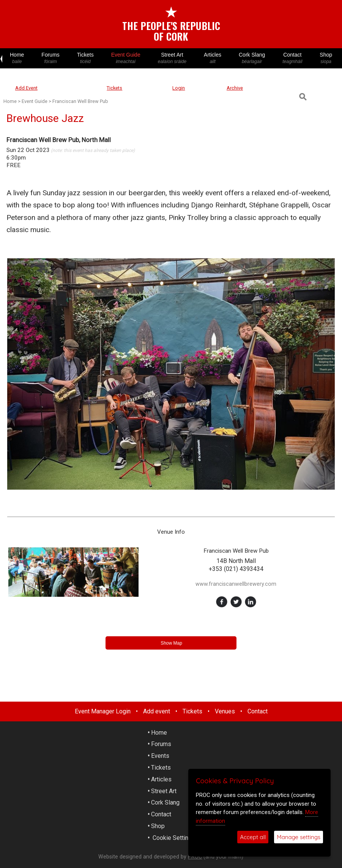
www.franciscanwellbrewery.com (236, 584)
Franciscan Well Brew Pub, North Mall (59, 140)
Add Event (26, 88)
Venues (225, 711)
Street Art (172, 58)
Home (17, 58)
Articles (213, 58)
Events (160, 756)
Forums (50, 58)
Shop (326, 58)
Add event (157, 711)
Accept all (253, 837)
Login (179, 88)
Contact (292, 58)
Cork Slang (252, 58)
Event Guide (126, 58)
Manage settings (299, 837)
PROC (195, 857)
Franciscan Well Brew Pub (80, 101)
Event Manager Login (103, 711)
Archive (235, 88)
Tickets (85, 58)
